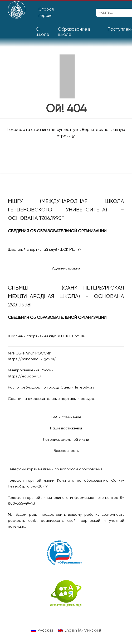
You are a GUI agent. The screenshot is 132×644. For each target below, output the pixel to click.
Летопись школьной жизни (66, 440)
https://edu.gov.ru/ (25, 376)
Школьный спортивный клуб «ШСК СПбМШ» (46, 336)
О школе (43, 32)
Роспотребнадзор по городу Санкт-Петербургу (51, 387)
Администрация (66, 268)
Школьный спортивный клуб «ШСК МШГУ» (45, 250)
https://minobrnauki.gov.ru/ (32, 359)
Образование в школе (74, 32)
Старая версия (46, 13)
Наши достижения (66, 428)
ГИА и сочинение (66, 417)
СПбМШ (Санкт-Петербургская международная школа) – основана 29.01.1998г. (66, 297)
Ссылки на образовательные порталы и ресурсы (52, 399)
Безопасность (66, 451)
